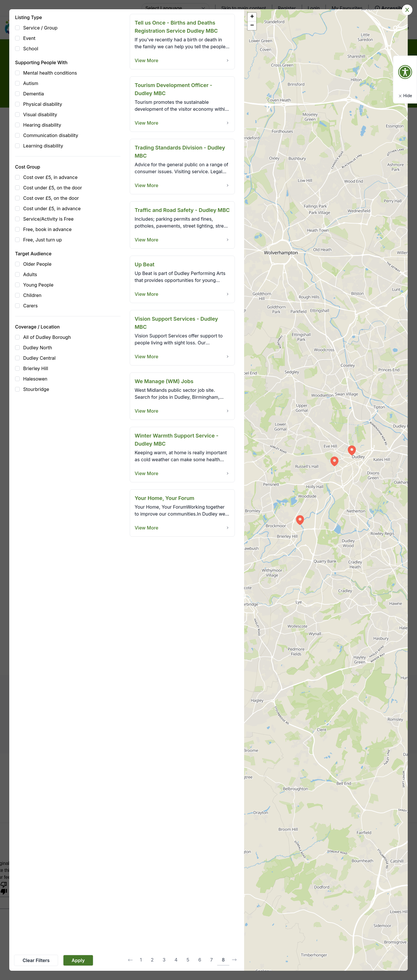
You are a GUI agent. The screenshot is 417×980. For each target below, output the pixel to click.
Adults (30, 274)
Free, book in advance (47, 229)
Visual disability (40, 115)
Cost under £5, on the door (53, 188)
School (31, 49)
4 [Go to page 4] (176, 960)
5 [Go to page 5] (188, 960)
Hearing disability (42, 125)
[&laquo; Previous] (130, 960)
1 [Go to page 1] (141, 960)
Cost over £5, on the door (51, 198)
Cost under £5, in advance (52, 208)
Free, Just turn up (42, 240)
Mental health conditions (50, 73)
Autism (31, 83)
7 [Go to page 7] (212, 960)
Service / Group (40, 28)
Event (29, 38)
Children (32, 295)
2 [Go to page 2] (152, 960)
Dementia (34, 94)
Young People (38, 285)
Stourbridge (36, 389)
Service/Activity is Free (48, 219)
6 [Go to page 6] (200, 960)
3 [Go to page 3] (164, 960)
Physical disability (43, 104)
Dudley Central (39, 358)
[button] (334, 461)
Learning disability (43, 146)
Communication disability (51, 135)
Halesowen (35, 379)
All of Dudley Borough (47, 337)
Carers (30, 306)
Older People (37, 264)
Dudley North (38, 348)
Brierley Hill (36, 368)
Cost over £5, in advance (50, 177)
